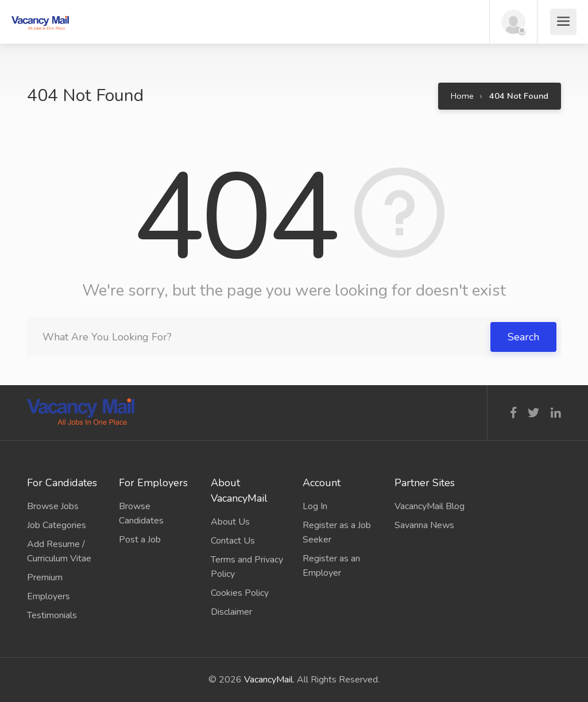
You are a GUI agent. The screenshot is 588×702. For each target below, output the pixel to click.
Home (462, 96)
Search (523, 337)
